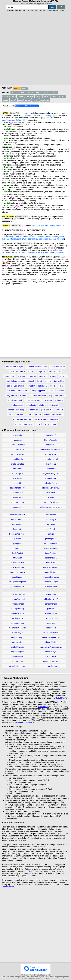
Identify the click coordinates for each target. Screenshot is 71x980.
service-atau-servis (33, 400)
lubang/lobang (18, 609)
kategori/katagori (51, 572)
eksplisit (63, 376)
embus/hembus (51, 502)
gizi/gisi (18, 539)
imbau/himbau (18, 587)
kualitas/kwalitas (18, 594)
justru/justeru (51, 553)
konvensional (50, 424)
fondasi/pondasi (18, 520)
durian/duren (51, 478)
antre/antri (18, 469)
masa (46, 96)
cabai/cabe (51, 445)
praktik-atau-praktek (16, 386)
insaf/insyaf (51, 520)
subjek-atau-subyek (15, 367)
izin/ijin (51, 534)
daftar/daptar (51, 454)
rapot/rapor (51, 623)
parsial (39, 424)
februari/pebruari (18, 515)
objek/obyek (51, 594)
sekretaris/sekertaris (51, 637)
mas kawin (45, 100)
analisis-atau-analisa (24, 424)
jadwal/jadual (51, 539)
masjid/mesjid (18, 618)
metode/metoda (18, 623)
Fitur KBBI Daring (59, 698)
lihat (61, 386)
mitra (31, 371)
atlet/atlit (18, 483)
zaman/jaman (51, 666)
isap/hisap (51, 524)
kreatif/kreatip (51, 587)
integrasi (22, 376)
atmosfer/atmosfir (18, 488)
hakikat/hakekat (18, 563)
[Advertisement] (35, 48)
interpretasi (41, 371)
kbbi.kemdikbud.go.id (25, 722)
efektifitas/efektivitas (51, 488)
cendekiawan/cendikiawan (51, 450)
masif (51, 391)
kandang (21, 96)
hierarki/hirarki (18, 567)
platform (43, 405)
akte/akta (18, 440)
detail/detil (51, 469)
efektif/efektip (51, 483)
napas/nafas (18, 642)
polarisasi (54, 419)
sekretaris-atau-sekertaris (18, 391)
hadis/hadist (18, 553)
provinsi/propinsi (51, 618)
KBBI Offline (33, 872)
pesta (5, 100)
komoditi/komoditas (51, 577)
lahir (38, 96)
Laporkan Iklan (8, 887)
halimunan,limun (58, 367)
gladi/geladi (18, 543)
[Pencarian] (27, 7)
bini (22, 93)
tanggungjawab (39, 391)
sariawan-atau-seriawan (37, 367)
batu (14, 93)
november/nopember (18, 666)
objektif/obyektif (51, 599)
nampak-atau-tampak (17, 410)
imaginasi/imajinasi (18, 582)
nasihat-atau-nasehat (53, 415)
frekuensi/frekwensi (18, 534)
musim (62, 96)
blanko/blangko (51, 440)
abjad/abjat (18, 435)
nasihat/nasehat (18, 647)
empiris (53, 376)
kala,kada (42, 386)
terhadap (59, 400)
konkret (23, 395)
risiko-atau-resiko (17, 371)
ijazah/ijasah (18, 577)
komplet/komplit (51, 582)
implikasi (32, 376)
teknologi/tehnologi (51, 661)
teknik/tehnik (51, 656)
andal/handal (18, 459)
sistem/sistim (51, 642)
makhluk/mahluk (18, 613)
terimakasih (31, 405)
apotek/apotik (18, 473)
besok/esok (18, 507)
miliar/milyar (18, 633)
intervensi (34, 410)
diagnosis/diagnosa (51, 473)
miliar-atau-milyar (16, 415)
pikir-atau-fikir (47, 410)
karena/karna (51, 558)
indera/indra (51, 515)
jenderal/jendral (51, 548)
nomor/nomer (18, 661)
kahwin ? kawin (9, 96)
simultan (31, 386)
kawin (17, 88)
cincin (30, 93)
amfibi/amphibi (18, 454)
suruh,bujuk (10, 376)
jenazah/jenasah (51, 543)
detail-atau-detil (15, 400)
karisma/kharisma (51, 567)
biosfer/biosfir (51, 435)
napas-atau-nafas (57, 395)
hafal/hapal (18, 558)
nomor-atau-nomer (38, 395)
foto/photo (18, 529)
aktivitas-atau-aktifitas (55, 381)
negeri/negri (18, 656)
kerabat (30, 96)
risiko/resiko (51, 628)
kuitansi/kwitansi (18, 599)
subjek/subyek (51, 652)
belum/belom (18, 497)
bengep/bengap (18, 502)
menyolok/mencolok (18, 628)
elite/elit (51, 497)
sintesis (60, 410)
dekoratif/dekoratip (51, 459)
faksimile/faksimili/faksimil (51, 507)
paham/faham (51, 604)
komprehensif (55, 371)
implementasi (41, 419)
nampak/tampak (18, 637)
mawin (54, 96)
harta (46, 93)
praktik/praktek (51, 613)
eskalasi (61, 391)
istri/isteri (51, 529)
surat (13, 100)
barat (40, 381)
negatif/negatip (18, 652)
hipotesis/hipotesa (18, 572)
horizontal (54, 405)
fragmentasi (12, 395)
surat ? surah (24, 100)
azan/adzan (18, 493)
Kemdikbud (43, 707)
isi (54, 93)
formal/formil (18, 524)
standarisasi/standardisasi (51, 647)
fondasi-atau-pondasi (22, 419)
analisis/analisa (18, 464)
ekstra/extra (51, 493)
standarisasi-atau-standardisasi (20, 381)
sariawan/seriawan (51, 633)
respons (48, 400)
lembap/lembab (18, 604)
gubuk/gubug (18, 548)
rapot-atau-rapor (34, 415)
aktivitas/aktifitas (18, 445)
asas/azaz (18, 478)
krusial (53, 386)
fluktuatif (43, 376)
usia (35, 100)
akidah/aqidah (18, 450)
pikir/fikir (51, 609)
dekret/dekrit (51, 464)
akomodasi (18, 405)
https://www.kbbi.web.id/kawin (27, 106)
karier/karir (51, 563)
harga (38, 93)
